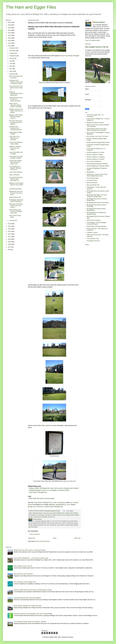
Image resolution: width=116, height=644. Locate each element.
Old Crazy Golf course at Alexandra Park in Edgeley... (16, 122)
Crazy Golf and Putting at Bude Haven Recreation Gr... (16, 179)
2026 (10, 22)
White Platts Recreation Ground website (42, 498)
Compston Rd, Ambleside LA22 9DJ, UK (44, 517)
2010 (10, 239)
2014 (10, 229)
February (12, 74)
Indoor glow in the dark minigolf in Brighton (16, 157)
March (11, 71)
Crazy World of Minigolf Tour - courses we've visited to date (31, 558)
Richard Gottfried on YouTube (96, 152)
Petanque (54, 515)
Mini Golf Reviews (92, 183)
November (13, 51)
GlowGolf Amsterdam (15, 189)
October (12, 53)
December (13, 48)
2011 (10, 237)
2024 (10, 28)
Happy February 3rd (15, 197)
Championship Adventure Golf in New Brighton (27, 598)
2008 (10, 244)
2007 (10, 247)
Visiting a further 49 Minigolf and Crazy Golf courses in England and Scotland (54, 488)
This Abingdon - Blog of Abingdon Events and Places (97, 223)
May (11, 66)
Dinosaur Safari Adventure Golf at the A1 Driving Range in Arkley (33, 590)
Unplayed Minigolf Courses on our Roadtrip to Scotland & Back (49, 490)
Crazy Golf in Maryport (16, 172)
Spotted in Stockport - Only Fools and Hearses (16, 148)
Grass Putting (40, 515)
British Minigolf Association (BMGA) (97, 164)
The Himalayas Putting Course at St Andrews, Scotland (30, 622)
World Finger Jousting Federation (97, 226)
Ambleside (35, 513)
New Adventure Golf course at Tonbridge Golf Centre (16, 211)
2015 (10, 226)
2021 (10, 35)
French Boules (32, 515)
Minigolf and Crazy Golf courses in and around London (30, 550)
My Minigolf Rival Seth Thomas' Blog (98, 203)
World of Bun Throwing (94, 220)
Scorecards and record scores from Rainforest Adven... (16, 99)
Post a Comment (35, 534)
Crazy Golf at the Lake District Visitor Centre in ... (16, 88)
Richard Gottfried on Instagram (96, 157)
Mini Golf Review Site (93, 185)
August (12, 58)
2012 (10, 234)
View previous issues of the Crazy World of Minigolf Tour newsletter (97, 129)
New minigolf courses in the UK (97, 47)
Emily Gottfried (74, 513)
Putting (68, 515)
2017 (10, 46)
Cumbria (67, 513)
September (13, 56)
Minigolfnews (91, 172)
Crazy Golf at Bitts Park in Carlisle (16, 153)
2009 (10, 242)
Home (55, 538)
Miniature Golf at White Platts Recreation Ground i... (16, 117)
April (11, 69)
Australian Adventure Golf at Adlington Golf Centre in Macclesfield (33, 614)
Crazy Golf (46, 513)
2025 (10, 25)
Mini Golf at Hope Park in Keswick (16, 77)
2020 (10, 38)
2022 (10, 33)
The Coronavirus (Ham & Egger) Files (25, 582)
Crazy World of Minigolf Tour (38, 492)
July (11, 61)
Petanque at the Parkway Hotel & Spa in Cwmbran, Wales (16, 82)
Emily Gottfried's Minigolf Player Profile (98, 142)
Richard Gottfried (75, 515)
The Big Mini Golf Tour (93, 241)
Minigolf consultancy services (95, 123)
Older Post (77, 538)
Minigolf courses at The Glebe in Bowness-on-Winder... (16, 111)
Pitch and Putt (61, 515)
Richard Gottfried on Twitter (95, 155)
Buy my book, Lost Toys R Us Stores (98, 136)
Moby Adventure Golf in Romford (23, 574)
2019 (10, 41)
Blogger (71, 637)
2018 (10, 43)
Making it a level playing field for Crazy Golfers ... (16, 185)
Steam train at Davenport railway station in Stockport (15, 105)
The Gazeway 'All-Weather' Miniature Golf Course (15, 168)
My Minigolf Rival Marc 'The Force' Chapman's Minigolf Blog (97, 196)
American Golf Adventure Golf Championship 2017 (16, 128)
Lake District (48, 515)
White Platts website (44, 425)
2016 (10, 224)
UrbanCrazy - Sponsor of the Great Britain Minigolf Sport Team (97, 175)
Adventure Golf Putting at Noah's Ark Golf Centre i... (16, 206)
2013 (10, 231)
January (12, 220)
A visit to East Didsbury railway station (16, 143)
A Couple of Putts (92, 180)
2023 (10, 30)
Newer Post (32, 538)
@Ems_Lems (66, 505)
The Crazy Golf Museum (94, 161)
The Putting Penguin (93, 178)
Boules (41, 513)
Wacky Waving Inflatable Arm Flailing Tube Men (28, 606)
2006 (10, 250)
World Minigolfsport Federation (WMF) (98, 166)
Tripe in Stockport (14, 175)
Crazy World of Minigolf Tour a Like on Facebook (49, 502)
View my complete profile (93, 40)
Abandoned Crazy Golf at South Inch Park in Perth (16, 193)
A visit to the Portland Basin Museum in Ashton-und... (15, 162)
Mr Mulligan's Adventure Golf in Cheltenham (16, 201)
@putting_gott (53, 505)
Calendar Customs (92, 232)
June (11, 64)
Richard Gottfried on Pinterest (96, 159)
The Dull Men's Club (93, 239)
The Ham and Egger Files (31, 7)
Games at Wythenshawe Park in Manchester (16, 94)
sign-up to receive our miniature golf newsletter (45, 507)
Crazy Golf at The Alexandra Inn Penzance (14, 138)
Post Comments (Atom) (43, 541)
